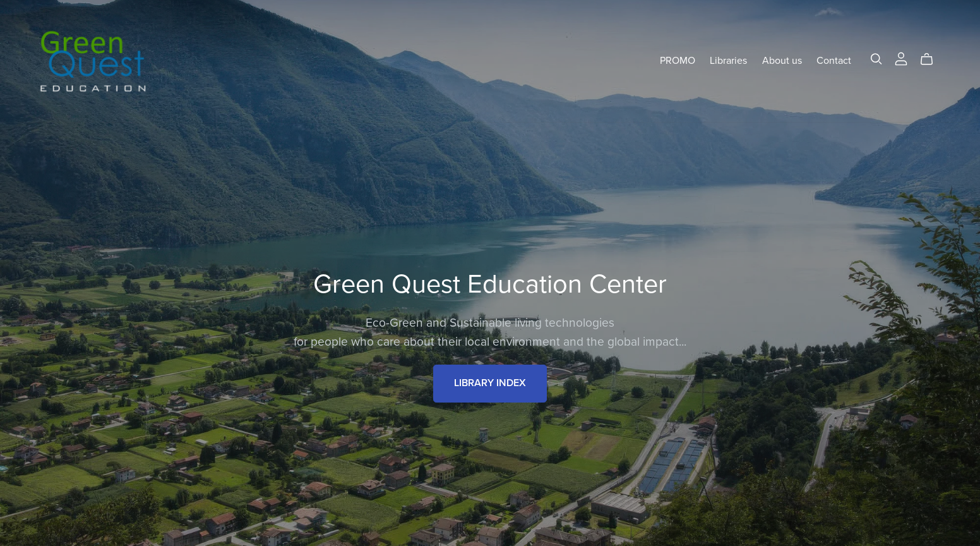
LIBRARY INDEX (490, 383)
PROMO (678, 61)
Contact (834, 61)
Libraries (728, 61)
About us (782, 61)
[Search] (876, 59)
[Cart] (932, 59)
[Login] (901, 58)
